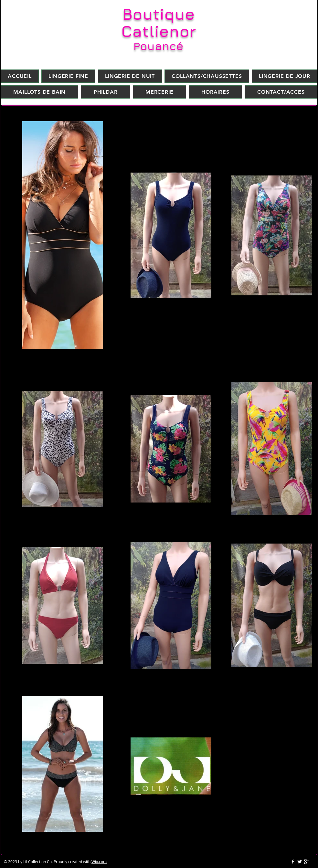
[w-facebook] (293, 862)
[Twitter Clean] (300, 862)
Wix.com (99, 862)
